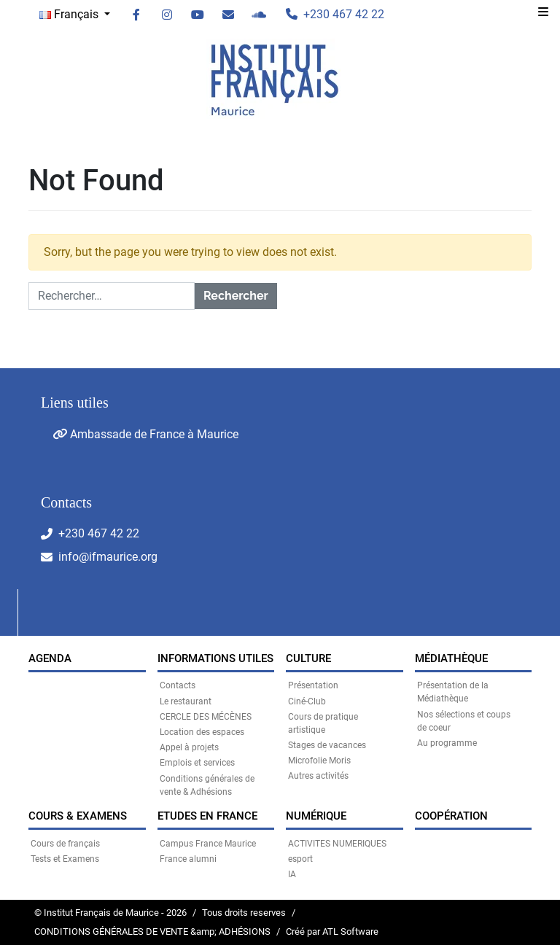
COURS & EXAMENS (78, 816)
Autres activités (318, 776)
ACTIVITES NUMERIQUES (337, 844)
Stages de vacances (327, 745)
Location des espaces (202, 732)
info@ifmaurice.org (108, 557)
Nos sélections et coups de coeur (464, 721)
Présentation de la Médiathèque (453, 692)
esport (300, 859)
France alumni (188, 859)
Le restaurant (186, 701)
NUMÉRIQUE (316, 816)
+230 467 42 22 (99, 533)
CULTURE (308, 658)
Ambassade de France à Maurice (145, 434)
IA (292, 874)
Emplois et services (197, 763)
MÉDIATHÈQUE (451, 658)
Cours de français (65, 844)
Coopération (451, 816)
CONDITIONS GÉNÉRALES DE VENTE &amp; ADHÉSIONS (152, 932)
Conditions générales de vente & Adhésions (207, 785)
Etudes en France (207, 816)
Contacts (178, 685)
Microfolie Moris (319, 761)
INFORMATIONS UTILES (215, 658)
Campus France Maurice (208, 844)
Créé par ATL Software (332, 932)
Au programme (447, 743)
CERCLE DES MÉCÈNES (206, 717)
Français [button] (70, 14)
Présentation (313, 685)
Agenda (50, 658)
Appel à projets (189, 747)
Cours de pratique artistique (323, 723)
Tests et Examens (65, 859)
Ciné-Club (307, 701)
